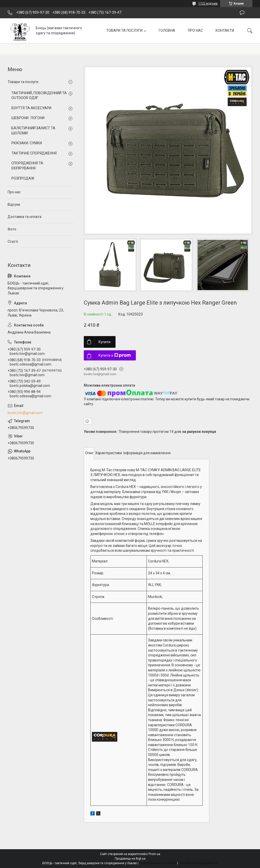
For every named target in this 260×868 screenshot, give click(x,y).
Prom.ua (154, 854)
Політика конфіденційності (198, 863)
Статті (13, 242)
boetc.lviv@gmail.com (25, 413)
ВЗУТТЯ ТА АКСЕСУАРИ (31, 108)
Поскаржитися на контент (158, 863)
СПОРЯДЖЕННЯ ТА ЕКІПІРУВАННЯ (27, 166)
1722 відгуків (208, 4)
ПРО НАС (195, 30)
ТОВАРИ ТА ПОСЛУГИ (124, 30)
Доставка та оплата (25, 217)
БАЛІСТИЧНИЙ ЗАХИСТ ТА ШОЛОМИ (33, 131)
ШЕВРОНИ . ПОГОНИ (28, 118)
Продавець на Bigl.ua (130, 859)
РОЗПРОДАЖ (23, 178)
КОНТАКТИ (225, 30)
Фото (12, 229)
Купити (104, 342)
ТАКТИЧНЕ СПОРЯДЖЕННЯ (34, 153)
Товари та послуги (23, 82)
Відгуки (14, 204)
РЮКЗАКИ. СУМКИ (27, 143)
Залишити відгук (242, 13)
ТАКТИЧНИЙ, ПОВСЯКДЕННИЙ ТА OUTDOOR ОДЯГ (39, 96)
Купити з (115, 355)
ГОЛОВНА (167, 30)
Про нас (14, 192)
